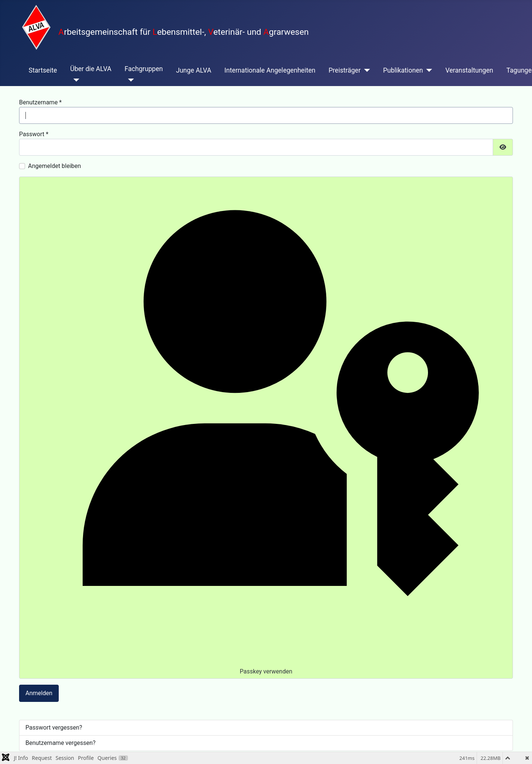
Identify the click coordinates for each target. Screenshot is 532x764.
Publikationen (403, 70)
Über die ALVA (91, 69)
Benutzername (40, 102)
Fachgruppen (144, 69)
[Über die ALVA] (75, 80)
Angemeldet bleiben (54, 166)
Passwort (34, 134)
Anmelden (39, 693)
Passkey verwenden (265, 427)
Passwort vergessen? (54, 728)
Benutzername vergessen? (60, 743)
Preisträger (345, 70)
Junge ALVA (193, 70)
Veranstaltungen (469, 70)
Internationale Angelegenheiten (270, 70)
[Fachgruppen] (129, 80)
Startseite (43, 70)
